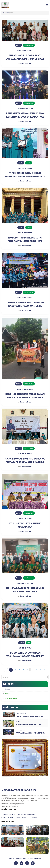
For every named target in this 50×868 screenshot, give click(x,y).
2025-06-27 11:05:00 (25, 648)
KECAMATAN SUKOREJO (19, 790)
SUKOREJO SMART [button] (11, 698)
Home (6, 13)
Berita (18, 45)
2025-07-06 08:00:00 (25, 389)
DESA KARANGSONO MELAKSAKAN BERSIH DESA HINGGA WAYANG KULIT (25, 397)
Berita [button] (7, 694)
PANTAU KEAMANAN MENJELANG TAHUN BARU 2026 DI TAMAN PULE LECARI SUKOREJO (25, 117)
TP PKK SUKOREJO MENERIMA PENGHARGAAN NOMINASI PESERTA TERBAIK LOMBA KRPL (25, 176)
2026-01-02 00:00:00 (25, 109)
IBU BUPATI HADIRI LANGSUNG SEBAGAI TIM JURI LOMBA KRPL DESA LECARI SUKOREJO (25, 241)
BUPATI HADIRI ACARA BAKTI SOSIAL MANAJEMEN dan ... (19, 815)
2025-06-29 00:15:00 (25, 583)
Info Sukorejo (29, 45)
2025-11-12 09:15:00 (25, 233)
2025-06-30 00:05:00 (25, 519)
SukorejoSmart (26, 63)
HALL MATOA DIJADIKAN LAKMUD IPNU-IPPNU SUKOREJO (25, 590)
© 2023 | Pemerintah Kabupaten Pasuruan (25, 858)
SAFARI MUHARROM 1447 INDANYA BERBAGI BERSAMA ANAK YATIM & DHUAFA (25, 462)
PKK (29, 643)
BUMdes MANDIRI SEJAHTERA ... (29, 724)
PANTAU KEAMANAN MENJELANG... (31, 733)
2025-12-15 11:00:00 (25, 168)
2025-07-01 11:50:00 (25, 454)
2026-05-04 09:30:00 (25, 51)
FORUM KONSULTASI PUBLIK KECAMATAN (25, 525)
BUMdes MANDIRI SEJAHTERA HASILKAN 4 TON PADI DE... (19, 818)
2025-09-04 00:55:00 (25, 298)
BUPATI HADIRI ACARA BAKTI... (30, 716)
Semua (7, 689)
